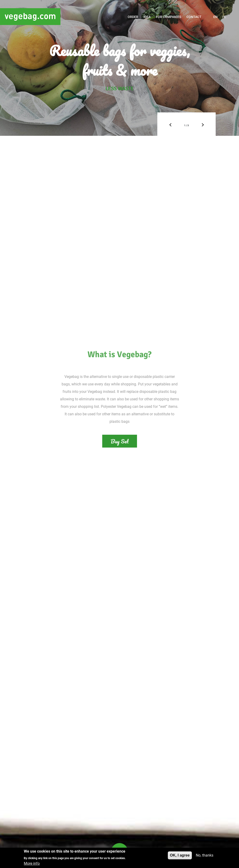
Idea (147, 17)
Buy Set (120, 441)
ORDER (133, 17)
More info (32, 864)
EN (215, 17)
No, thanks (205, 855)
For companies (169, 17)
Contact (194, 17)
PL (224, 17)
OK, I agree (180, 855)
